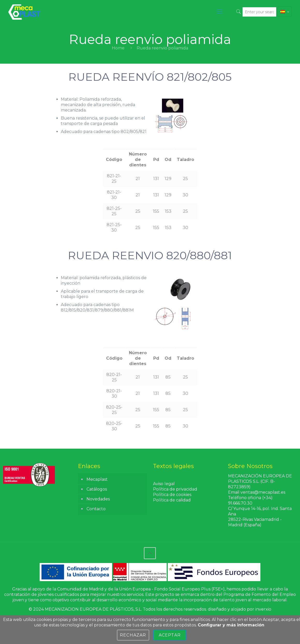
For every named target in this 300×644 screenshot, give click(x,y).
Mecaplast (97, 479)
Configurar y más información (231, 625)
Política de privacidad (175, 489)
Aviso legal (164, 484)
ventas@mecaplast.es (263, 492)
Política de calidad (172, 500)
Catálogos (97, 489)
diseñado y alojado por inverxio (240, 609)
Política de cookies (172, 495)
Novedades (98, 499)
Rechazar (133, 635)
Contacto (96, 509)
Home (118, 48)
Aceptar (170, 635)
